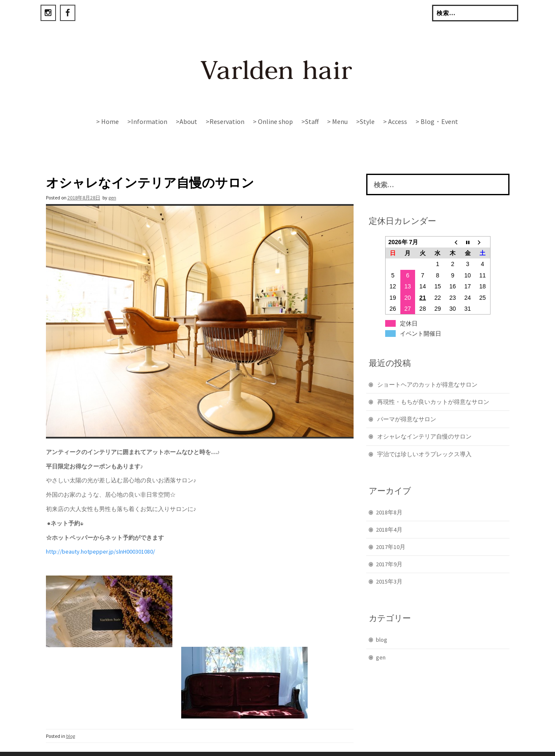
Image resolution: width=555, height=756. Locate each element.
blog (71, 718)
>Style (365, 121)
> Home (107, 121)
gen (112, 180)
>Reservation (225, 121)
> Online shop (273, 121)
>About (186, 121)
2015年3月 (389, 564)
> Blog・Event (437, 121)
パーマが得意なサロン (407, 401)
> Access (395, 121)
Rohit (254, 745)
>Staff (310, 121)
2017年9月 (389, 546)
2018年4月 (389, 512)
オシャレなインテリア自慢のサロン (424, 419)
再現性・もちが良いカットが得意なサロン (433, 384)
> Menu (337, 121)
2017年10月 (391, 529)
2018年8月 (389, 495)
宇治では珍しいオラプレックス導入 (424, 436)
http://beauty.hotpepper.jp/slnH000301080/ (101, 534)
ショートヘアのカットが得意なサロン (427, 367)
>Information (147, 121)
